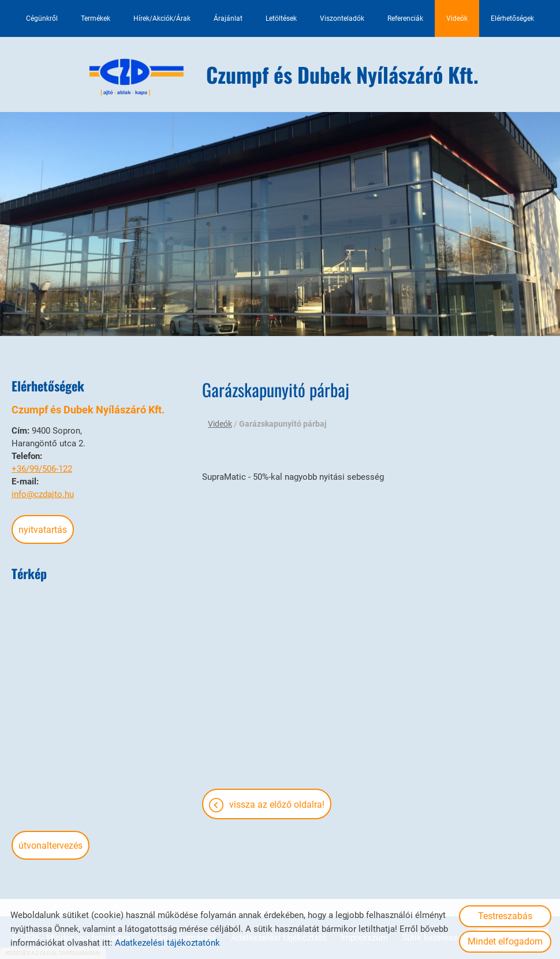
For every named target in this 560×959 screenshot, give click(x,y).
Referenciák (405, 18)
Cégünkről (42, 18)
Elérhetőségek (512, 18)
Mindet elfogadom (505, 941)
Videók (457, 18)
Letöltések (281, 18)
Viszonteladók (342, 18)
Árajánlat (228, 18)
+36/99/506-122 (42, 469)
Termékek (96, 18)
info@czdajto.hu (43, 494)
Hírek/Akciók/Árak (162, 18)
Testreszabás (505, 916)
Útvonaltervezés (51, 846)
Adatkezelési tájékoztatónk (167, 943)
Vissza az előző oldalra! (277, 805)
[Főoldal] (137, 77)
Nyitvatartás (43, 530)
